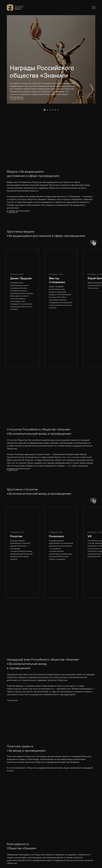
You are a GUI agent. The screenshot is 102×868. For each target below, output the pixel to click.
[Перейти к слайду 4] (53, 110)
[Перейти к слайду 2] (48, 110)
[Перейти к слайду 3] (50, 110)
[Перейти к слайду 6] (58, 110)
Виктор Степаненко (57, 280)
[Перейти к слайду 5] (55, 110)
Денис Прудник (21, 278)
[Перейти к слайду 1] (45, 110)
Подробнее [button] (17, 99)
